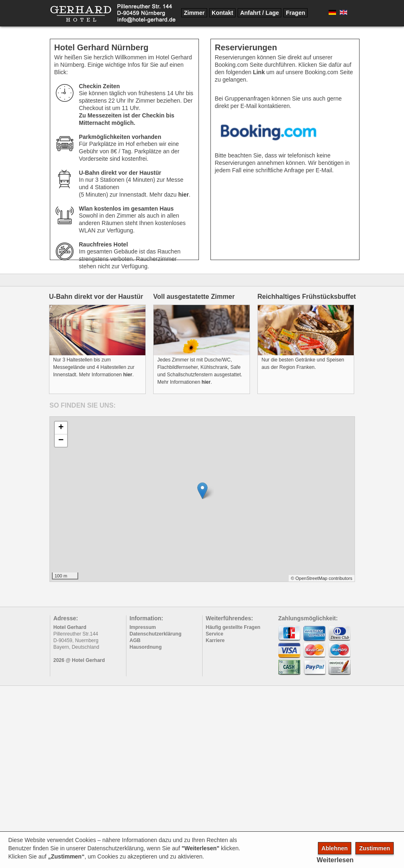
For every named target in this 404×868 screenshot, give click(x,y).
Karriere (215, 640)
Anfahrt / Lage (259, 13)
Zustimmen (375, 848)
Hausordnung (146, 647)
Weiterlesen (335, 860)
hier (184, 195)
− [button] (61, 441)
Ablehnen (335, 848)
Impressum (143, 627)
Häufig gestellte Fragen (233, 627)
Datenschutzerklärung (156, 634)
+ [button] (61, 428)
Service (215, 634)
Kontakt (222, 13)
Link (259, 72)
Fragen (295, 13)
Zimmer (194, 13)
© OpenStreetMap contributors (321, 578)
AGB (135, 640)
